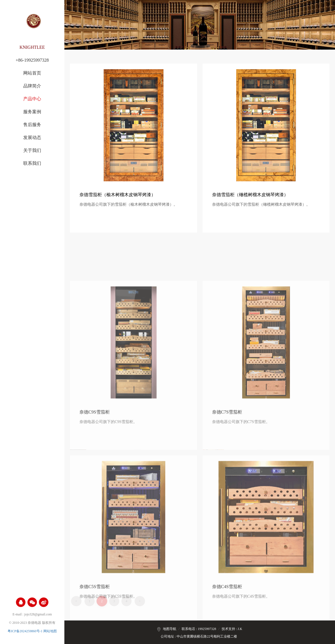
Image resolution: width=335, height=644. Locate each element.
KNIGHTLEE (32, 47)
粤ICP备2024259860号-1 (25, 631)
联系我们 (32, 163)
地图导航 (170, 629)
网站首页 (32, 73)
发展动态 (32, 138)
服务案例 (32, 112)
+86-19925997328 (32, 60)
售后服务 (32, 125)
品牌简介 (32, 86)
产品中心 (32, 99)
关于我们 (32, 150)
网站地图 (50, 631)
